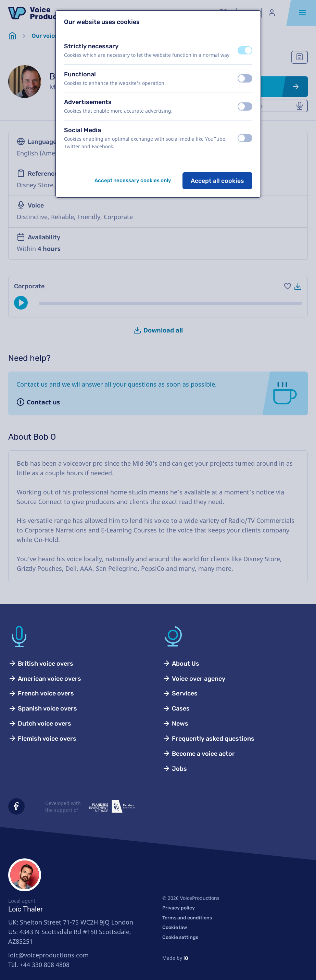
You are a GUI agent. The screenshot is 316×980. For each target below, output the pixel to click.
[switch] (245, 50)
